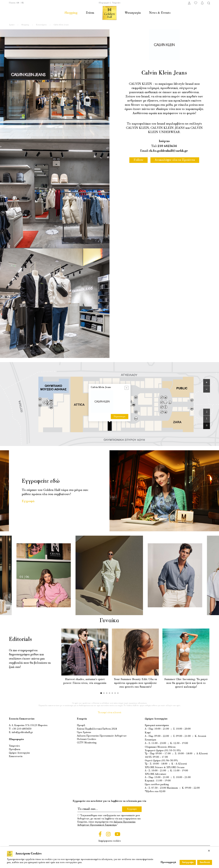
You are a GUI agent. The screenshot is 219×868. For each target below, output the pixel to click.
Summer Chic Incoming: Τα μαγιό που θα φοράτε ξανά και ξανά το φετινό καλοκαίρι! (186, 683)
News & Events (160, 13)
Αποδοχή (205, 862)
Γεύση (90, 13)
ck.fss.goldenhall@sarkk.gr (168, 151)
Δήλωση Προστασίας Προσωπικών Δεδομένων (102, 736)
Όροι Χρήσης (84, 732)
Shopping (71, 13)
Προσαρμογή (168, 862)
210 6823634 (167, 146)
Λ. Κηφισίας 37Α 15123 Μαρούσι (29, 725)
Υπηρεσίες (116, 3)
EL (23, 3)
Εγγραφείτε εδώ (41, 481)
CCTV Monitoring (87, 743)
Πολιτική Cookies (87, 739)
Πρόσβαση (15, 749)
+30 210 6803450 (22, 729)
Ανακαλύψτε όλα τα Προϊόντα (175, 160)
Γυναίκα (109, 621)
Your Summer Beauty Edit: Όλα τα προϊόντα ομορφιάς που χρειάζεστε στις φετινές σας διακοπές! (135, 683)
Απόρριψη (188, 862)
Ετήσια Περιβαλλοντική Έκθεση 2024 (97, 729)
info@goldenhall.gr (22, 732)
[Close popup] (126, 388)
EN (18, 3)
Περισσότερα (119, 417)
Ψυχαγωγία (133, 13)
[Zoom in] (207, 382)
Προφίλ (81, 725)
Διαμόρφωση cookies (110, 841)
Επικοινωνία (16, 756)
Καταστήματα (41, 25)
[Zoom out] (207, 389)
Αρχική (12, 25)
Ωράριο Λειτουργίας (19, 753)
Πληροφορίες (104, 3)
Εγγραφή (28, 501)
